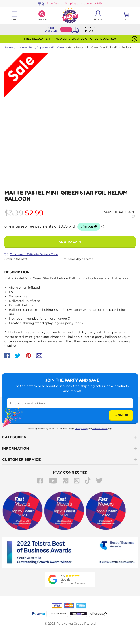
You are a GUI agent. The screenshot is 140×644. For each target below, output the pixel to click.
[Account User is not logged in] (98, 16)
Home (9, 47)
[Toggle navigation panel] (14, 16)
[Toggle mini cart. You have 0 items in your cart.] (126, 16)
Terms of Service (100, 429)
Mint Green (58, 47)
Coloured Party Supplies (32, 47)
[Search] (42, 16)
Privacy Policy (81, 429)
